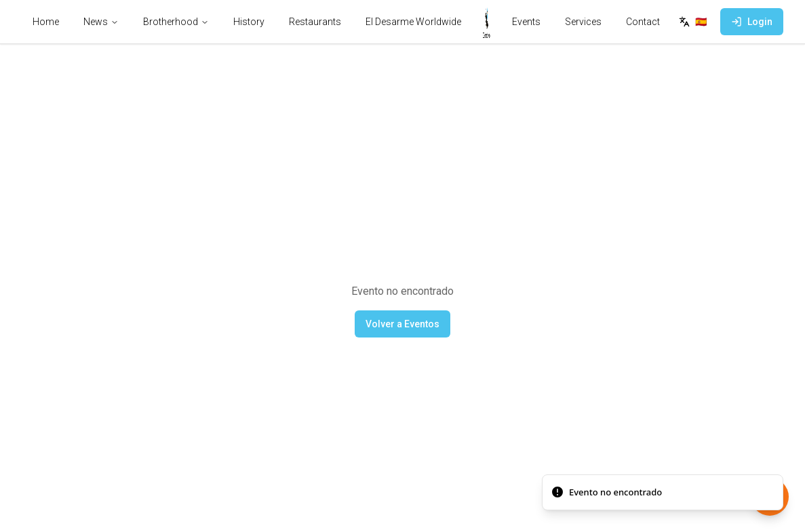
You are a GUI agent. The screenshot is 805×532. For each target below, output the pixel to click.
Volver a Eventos (402, 324)
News (101, 22)
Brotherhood (176, 22)
